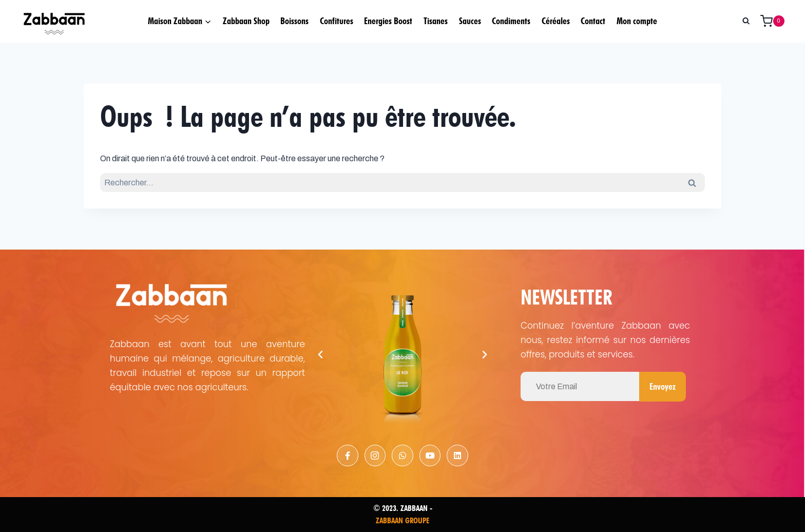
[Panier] (776, 21)
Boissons (294, 21)
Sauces (470, 21)
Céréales (556, 21)
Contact (593, 21)
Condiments (511, 21)
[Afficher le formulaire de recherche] (746, 21)
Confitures (337, 21)
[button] (320, 355)
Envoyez (663, 386)
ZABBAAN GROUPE (402, 520)
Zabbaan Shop (246, 21)
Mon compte (637, 21)
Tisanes (436, 21)
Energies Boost (388, 21)
